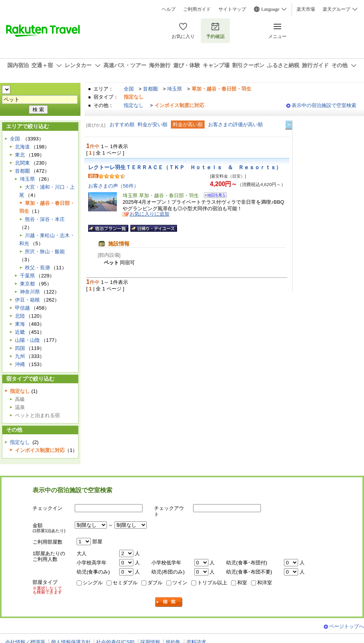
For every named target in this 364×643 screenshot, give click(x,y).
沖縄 (20, 364)
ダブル (155, 583)
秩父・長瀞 (37, 268)
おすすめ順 (122, 124)
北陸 (20, 316)
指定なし (134, 105)
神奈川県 (30, 292)
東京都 (27, 284)
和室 (242, 583)
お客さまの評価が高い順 (235, 124)
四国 (20, 348)
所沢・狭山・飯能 (45, 251)
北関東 (22, 163)
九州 (20, 356)
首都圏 (150, 89)
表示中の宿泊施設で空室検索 (324, 105)
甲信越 (22, 308)
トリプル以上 (212, 583)
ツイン (180, 583)
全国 (129, 89)
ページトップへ (347, 626)
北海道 (22, 147)
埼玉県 (175, 89)
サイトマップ (232, 9)
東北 (20, 155)
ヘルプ (169, 9)
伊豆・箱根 (27, 300)
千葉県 (27, 276)
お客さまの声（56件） (113, 186)
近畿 (20, 332)
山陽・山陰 (27, 340)
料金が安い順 (152, 124)
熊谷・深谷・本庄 (45, 219)
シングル (93, 583)
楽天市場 (306, 9)
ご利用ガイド (197, 9)
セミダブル (125, 583)
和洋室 (265, 583)
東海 (20, 324)
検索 (169, 602)
